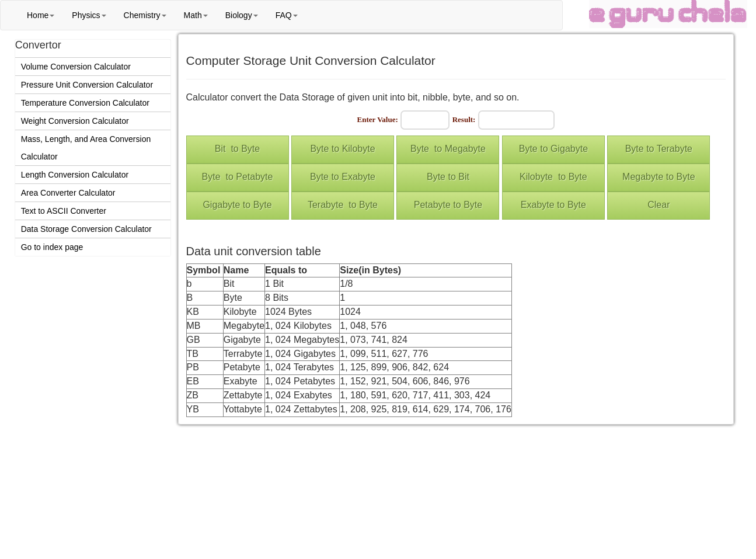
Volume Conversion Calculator (76, 67)
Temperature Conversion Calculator (85, 103)
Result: (464, 119)
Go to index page (52, 247)
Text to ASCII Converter (64, 211)
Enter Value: (378, 119)
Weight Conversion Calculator (75, 121)
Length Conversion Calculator (75, 175)
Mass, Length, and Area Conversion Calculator (86, 148)
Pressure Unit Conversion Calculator (87, 85)
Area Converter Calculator (68, 193)
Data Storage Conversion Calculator (86, 229)
